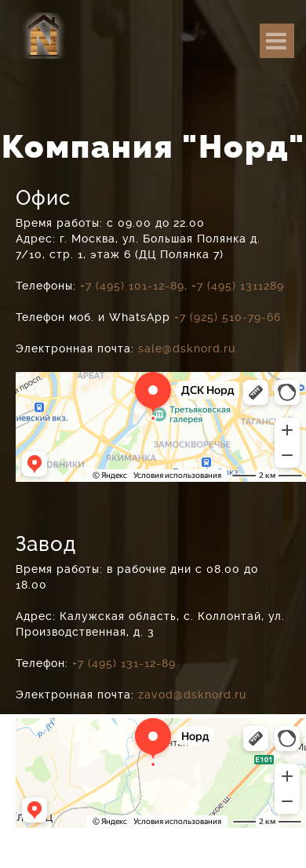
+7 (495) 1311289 (238, 286)
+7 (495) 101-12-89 (132, 286)
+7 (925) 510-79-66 (228, 317)
